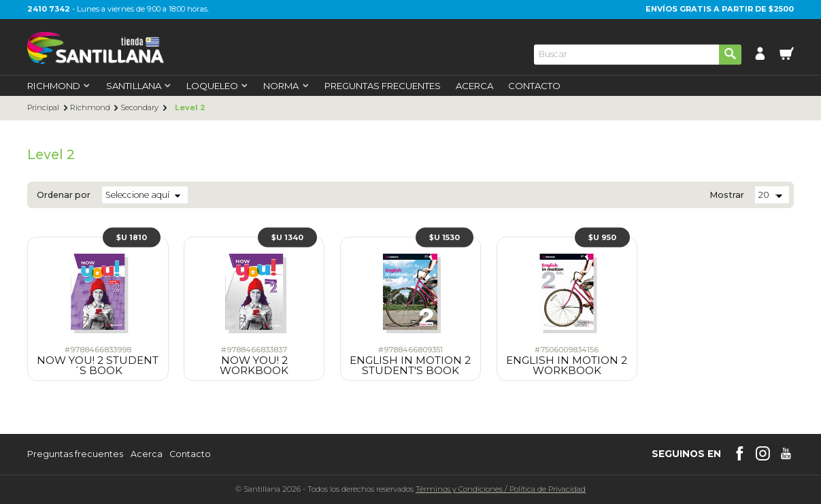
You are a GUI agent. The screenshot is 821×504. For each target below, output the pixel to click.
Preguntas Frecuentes (383, 86)
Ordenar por (64, 196)
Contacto (534, 86)
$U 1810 (132, 237)
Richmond (90, 108)
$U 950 (602, 237)
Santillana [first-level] (139, 86)
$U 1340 (287, 237)
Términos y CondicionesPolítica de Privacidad (501, 489)
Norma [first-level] (286, 86)
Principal (43, 108)
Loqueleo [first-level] (217, 86)
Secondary (139, 108)
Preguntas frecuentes (75, 455)
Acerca (474, 86)
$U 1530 (445, 237)
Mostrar (727, 196)
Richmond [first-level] (59, 86)
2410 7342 (49, 9)
